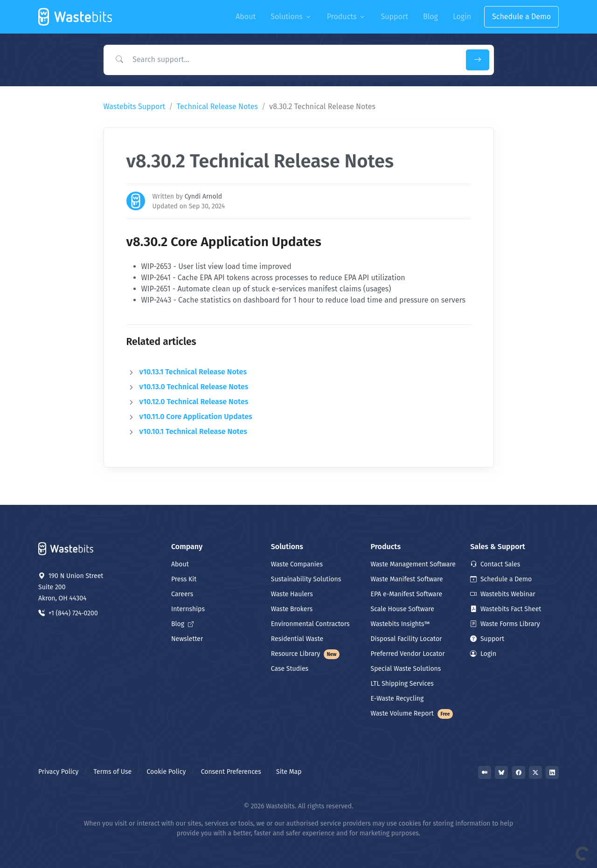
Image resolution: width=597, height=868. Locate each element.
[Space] (66, 548)
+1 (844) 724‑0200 (68, 613)
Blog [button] (430, 17)
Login (483, 654)
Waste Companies (297, 564)
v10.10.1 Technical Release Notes (193, 431)
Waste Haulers (292, 594)
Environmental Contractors (310, 624)
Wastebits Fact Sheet (506, 609)
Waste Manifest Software (407, 579)
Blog (182, 624)
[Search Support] (283, 60)
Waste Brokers (292, 609)
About (180, 564)
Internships (188, 609)
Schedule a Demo (521, 17)
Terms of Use (113, 772)
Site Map (289, 772)
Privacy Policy (58, 772)
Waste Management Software (413, 564)
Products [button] (342, 17)
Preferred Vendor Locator (408, 654)
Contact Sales (495, 564)
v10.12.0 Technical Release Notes (194, 402)
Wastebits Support (135, 107)
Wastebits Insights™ (400, 624)
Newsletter (187, 639)
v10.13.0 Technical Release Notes (194, 387)
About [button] (246, 17)
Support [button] (395, 17)
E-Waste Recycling (397, 699)
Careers (182, 594)
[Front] (76, 17)
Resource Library (305, 654)
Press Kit (184, 579)
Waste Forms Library (505, 624)
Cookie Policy (167, 772)
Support (487, 639)
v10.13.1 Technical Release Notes (193, 372)
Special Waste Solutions (406, 669)
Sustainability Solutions (306, 579)
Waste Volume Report (412, 713)
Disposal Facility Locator (406, 639)
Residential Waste (297, 639)
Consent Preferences (231, 772)
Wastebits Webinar (503, 594)
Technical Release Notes (217, 107)
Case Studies (290, 669)
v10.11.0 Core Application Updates (196, 417)
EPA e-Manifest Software (407, 594)
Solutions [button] (287, 17)
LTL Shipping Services (402, 684)
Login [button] (462, 17)
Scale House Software (403, 609)
